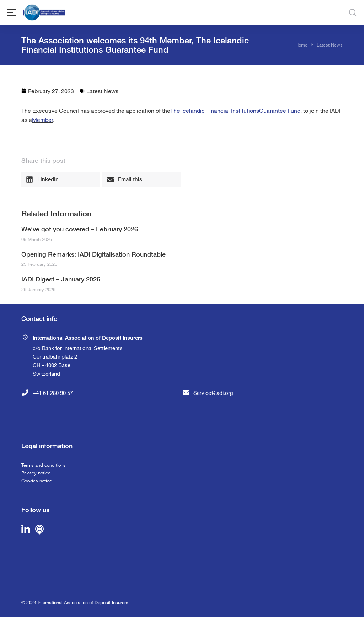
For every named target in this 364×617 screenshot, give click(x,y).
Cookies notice (37, 481)
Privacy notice (36, 473)
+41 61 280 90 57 (53, 393)
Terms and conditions (44, 465)
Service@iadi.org (213, 393)
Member (42, 120)
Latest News (102, 91)
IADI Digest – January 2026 (61, 279)
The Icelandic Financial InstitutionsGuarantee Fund (235, 110)
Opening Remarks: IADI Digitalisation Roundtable (93, 254)
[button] (61, 179)
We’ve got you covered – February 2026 (80, 229)
